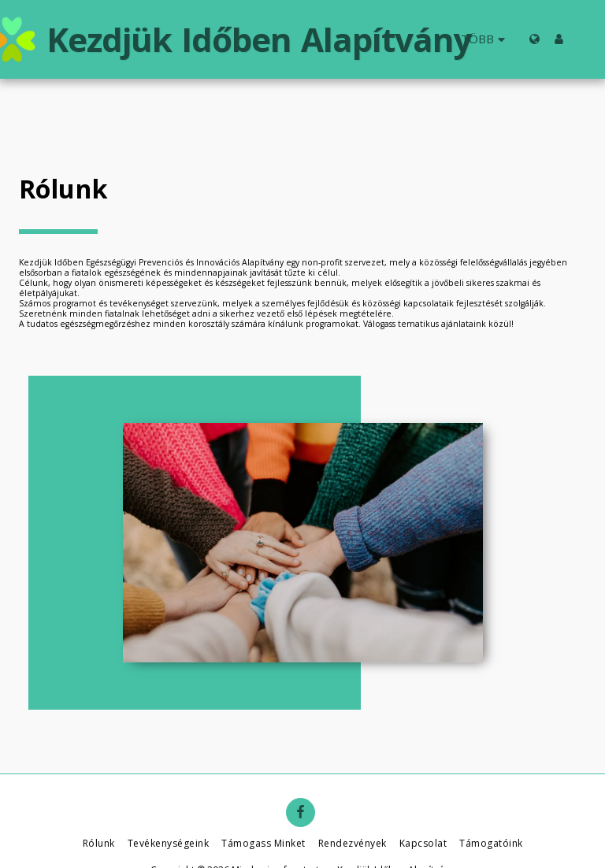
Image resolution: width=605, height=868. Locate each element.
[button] (583, 39)
